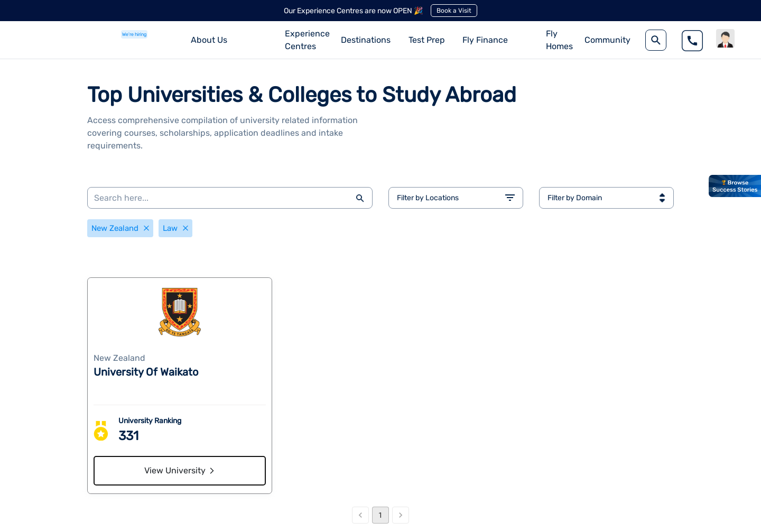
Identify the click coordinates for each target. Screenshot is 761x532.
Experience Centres (307, 40)
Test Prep (427, 40)
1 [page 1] (380, 524)
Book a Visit (454, 11)
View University (180, 473)
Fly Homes (559, 40)
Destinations (366, 40)
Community (607, 40)
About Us (209, 40)
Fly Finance (485, 40)
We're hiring (134, 34)
